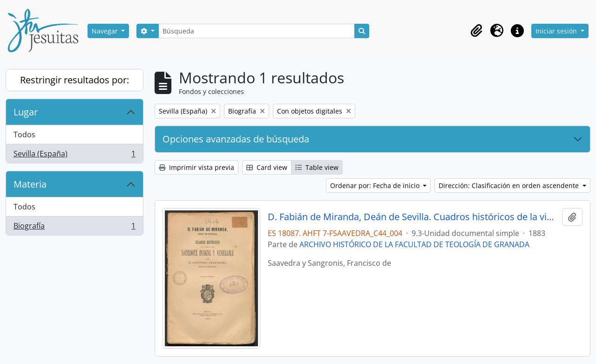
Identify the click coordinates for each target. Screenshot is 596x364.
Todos (24, 135)
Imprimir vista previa (196, 167)
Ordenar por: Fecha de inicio (376, 185)
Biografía (74, 228)
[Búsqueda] (257, 31)
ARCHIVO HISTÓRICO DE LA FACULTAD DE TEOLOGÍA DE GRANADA (414, 244)
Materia (30, 184)
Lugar (26, 112)
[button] (476, 31)
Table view (317, 167)
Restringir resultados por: (74, 80)
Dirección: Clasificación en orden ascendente (510, 185)
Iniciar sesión (557, 31)
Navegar (106, 31)
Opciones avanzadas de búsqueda (236, 139)
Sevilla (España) (74, 155)
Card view (267, 167)
